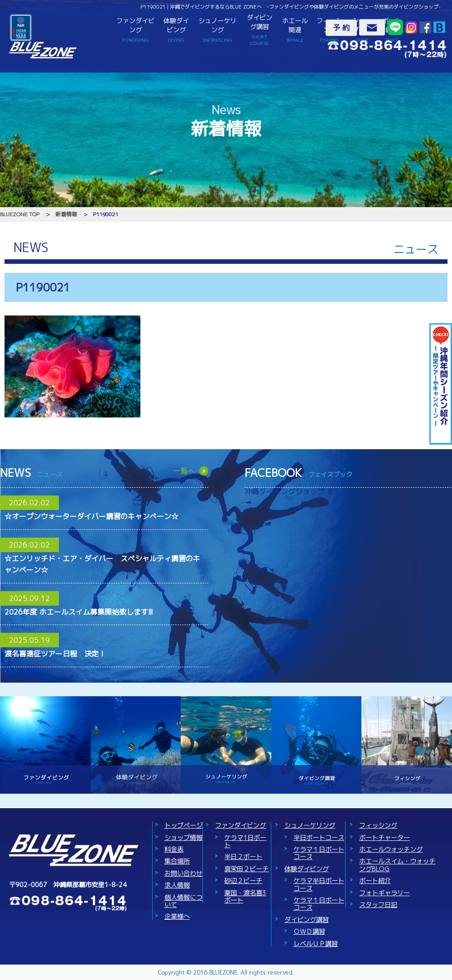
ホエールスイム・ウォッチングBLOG (397, 865)
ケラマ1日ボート (245, 841)
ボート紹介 (375, 881)
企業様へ (177, 917)
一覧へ (184, 471)
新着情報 (66, 214)
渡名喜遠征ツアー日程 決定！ (55, 654)
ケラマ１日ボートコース (319, 853)
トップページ (183, 825)
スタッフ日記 (378, 905)
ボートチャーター (385, 838)
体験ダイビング (176, 30)
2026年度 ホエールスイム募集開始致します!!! (79, 612)
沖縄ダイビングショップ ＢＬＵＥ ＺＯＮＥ (316, 491)
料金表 (174, 849)
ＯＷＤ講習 (309, 931)
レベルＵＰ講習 (316, 944)
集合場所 (177, 861)
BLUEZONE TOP (20, 214)
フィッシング (378, 825)
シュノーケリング (217, 30)
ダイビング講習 (260, 30)
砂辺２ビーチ (243, 881)
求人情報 (177, 885)
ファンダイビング (135, 30)
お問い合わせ (183, 873)
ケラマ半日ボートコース (319, 884)
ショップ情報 (183, 838)
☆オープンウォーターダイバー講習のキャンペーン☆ (91, 516)
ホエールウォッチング (391, 849)
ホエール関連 (295, 30)
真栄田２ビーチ (246, 869)
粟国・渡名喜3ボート (245, 897)
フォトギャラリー (385, 893)
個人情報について (183, 901)
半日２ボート (243, 857)
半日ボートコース (319, 838)
